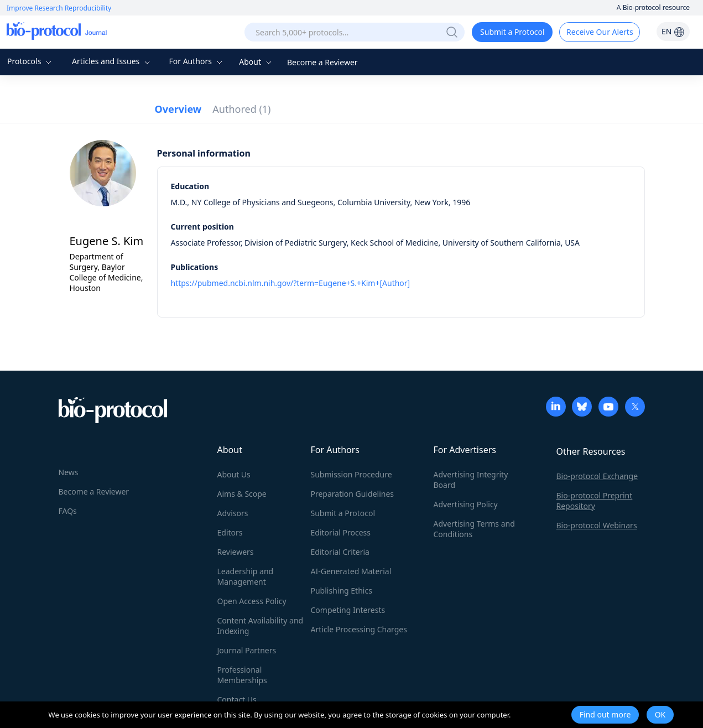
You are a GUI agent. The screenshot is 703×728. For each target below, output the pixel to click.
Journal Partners (247, 650)
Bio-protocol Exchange (597, 476)
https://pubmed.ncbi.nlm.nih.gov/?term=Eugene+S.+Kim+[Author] (291, 283)
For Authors (197, 61)
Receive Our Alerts (600, 32)
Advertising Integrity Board (471, 480)
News (69, 472)
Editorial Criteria (340, 552)
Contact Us (237, 700)
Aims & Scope (242, 494)
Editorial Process (341, 532)
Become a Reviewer (322, 62)
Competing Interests (348, 610)
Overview (178, 109)
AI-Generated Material (351, 571)
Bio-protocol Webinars (597, 525)
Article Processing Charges (359, 629)
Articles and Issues (112, 61)
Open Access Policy (252, 601)
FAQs (68, 511)
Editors (230, 532)
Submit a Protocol (512, 32)
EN (673, 31)
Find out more (605, 714)
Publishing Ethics (342, 591)
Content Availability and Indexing (261, 626)
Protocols (31, 61)
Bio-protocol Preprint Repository (595, 501)
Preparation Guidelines (353, 494)
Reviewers (236, 552)
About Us (234, 474)
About (256, 62)
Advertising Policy (466, 504)
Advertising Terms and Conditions (474, 529)
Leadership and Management (246, 576)
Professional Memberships (242, 675)
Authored (241, 109)
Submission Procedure (351, 474)
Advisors (233, 513)
